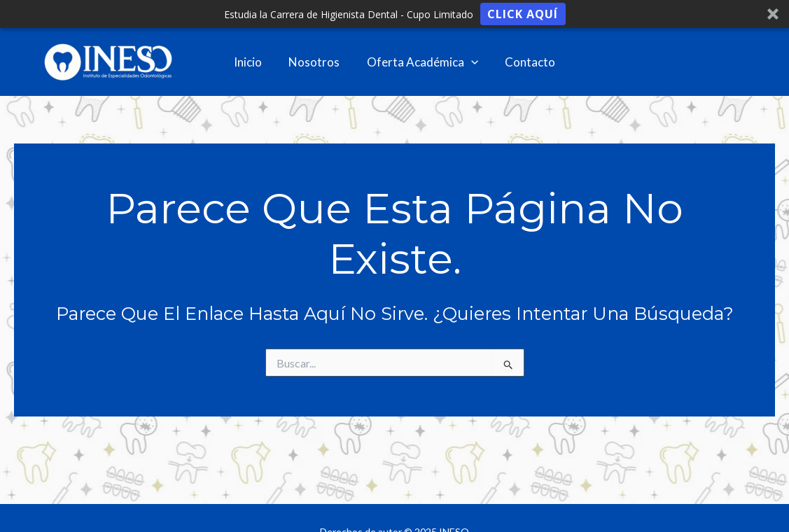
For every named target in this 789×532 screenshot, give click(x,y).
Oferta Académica (420, 62)
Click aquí (523, 14)
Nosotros (315, 62)
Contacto (526, 62)
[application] (469, 62)
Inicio (252, 62)
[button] (394, 14)
